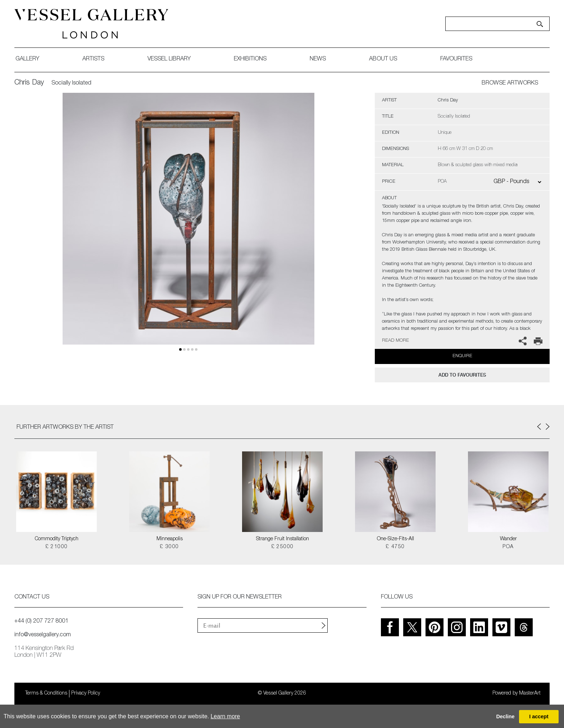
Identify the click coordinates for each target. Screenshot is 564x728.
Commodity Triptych (57, 539)
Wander (508, 539)
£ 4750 (395, 547)
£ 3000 (169, 547)
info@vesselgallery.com (43, 635)
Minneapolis (170, 539)
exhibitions (250, 59)
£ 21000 (57, 547)
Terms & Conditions (46, 693)
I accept (539, 716)
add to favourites (462, 375)
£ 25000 (283, 547)
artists (93, 59)
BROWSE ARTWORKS (510, 83)
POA (508, 547)
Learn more (225, 716)
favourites (456, 59)
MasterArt (530, 693)
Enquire (462, 356)
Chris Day (29, 83)
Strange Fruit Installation (283, 539)
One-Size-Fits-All (395, 539)
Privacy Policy (86, 693)
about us (383, 59)
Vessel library (169, 59)
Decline (505, 716)
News (318, 59)
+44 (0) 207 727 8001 (41, 622)
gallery (27, 59)
